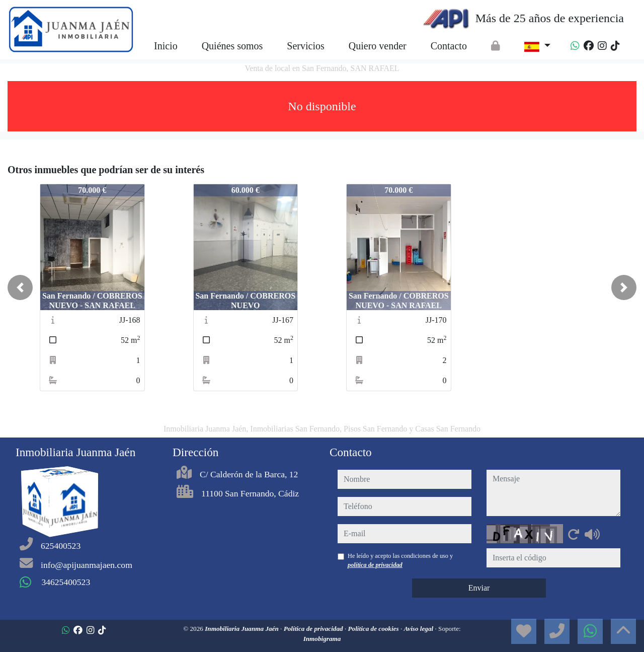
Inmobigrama (322, 639)
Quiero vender (378, 46)
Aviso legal (419, 629)
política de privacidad (375, 565)
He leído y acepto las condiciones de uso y (400, 560)
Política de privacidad (314, 629)
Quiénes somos (232, 46)
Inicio (166, 46)
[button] (20, 287)
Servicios (305, 46)
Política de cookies (374, 629)
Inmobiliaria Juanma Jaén (243, 629)
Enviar (479, 588)
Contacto (449, 46)
